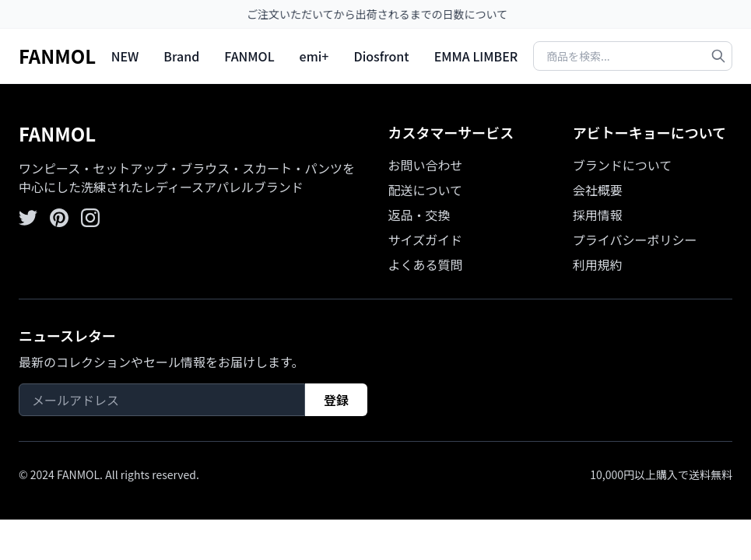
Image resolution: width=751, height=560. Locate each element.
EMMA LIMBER (476, 56)
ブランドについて (623, 165)
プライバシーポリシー (635, 240)
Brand (181, 56)
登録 (336, 400)
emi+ (314, 56)
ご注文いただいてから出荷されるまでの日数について (383, 14)
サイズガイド (426, 240)
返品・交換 (419, 215)
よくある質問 (426, 264)
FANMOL (57, 56)
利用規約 (598, 264)
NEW (125, 56)
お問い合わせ (426, 165)
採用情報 (598, 215)
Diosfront (381, 56)
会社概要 (598, 190)
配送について (426, 190)
